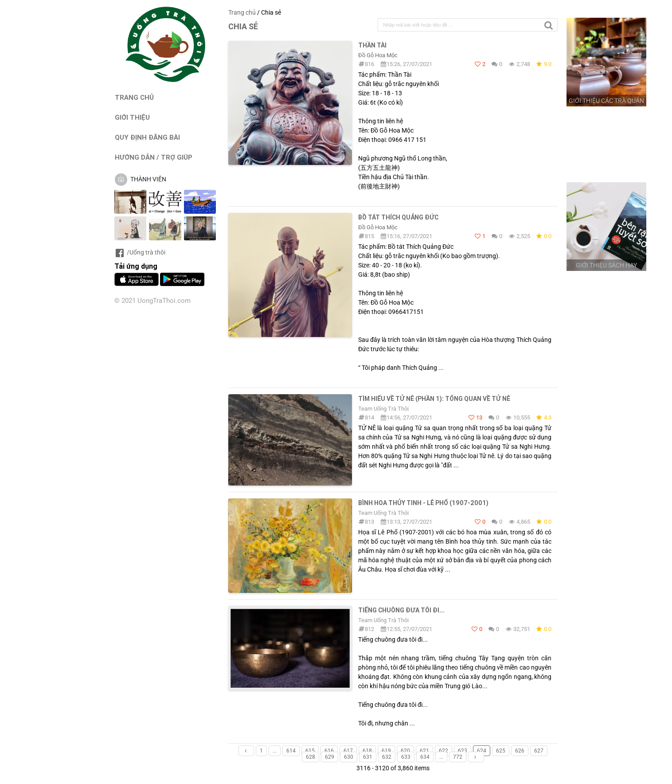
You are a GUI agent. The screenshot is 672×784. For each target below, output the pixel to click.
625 (501, 751)
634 (425, 757)
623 (463, 751)
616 (329, 751)
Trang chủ (242, 12)
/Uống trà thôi (140, 252)
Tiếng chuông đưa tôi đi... (401, 610)
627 (539, 751)
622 (443, 751)
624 (482, 751)
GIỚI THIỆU (132, 117)
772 (458, 757)
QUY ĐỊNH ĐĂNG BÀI (147, 137)
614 (291, 751)
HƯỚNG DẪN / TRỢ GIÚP (154, 157)
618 (367, 751)
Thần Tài (372, 45)
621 (424, 751)
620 (405, 751)
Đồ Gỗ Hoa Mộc (378, 55)
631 (368, 757)
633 (406, 757)
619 (386, 751)
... (275, 751)
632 (387, 757)
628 (311, 757)
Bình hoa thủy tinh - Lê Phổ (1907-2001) (423, 503)
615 (310, 751)
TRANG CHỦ (134, 97)
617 (348, 751)
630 (349, 757)
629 (330, 757)
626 (520, 751)
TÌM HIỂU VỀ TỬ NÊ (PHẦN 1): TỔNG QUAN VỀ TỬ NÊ (434, 399)
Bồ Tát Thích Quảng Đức (398, 217)
